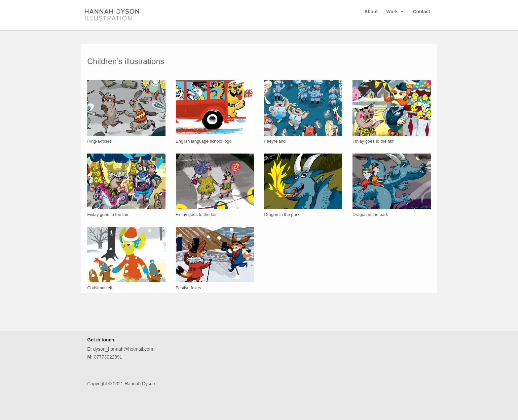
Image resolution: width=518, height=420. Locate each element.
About (371, 19)
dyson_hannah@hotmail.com (120, 349)
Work (392, 19)
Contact (422, 19)
